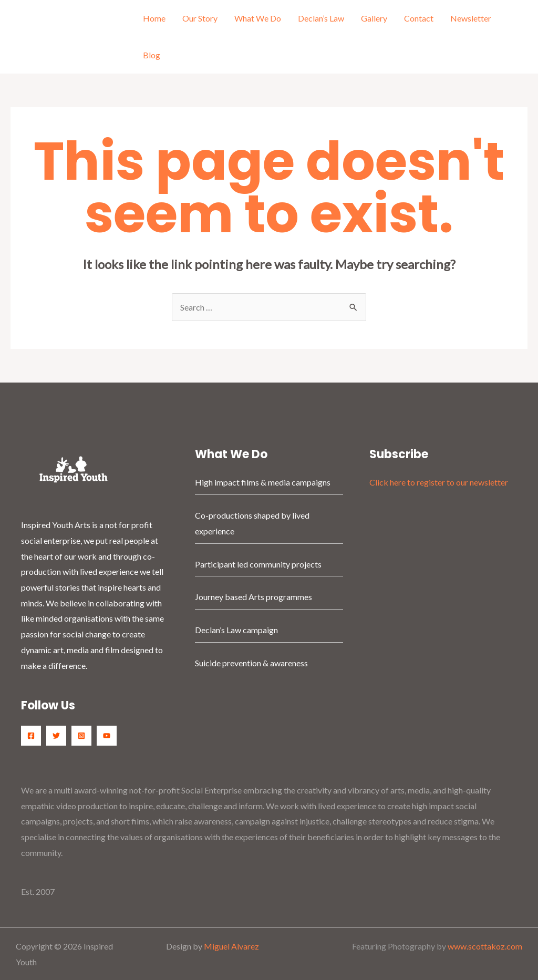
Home (154, 18)
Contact (419, 18)
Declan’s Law (321, 18)
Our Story (200, 18)
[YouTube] (107, 736)
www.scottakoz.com (485, 946)
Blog (152, 55)
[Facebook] (31, 736)
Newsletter (471, 18)
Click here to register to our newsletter (439, 482)
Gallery (374, 18)
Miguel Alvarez (231, 946)
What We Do (258, 18)
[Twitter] (56, 736)
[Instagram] (81, 736)
